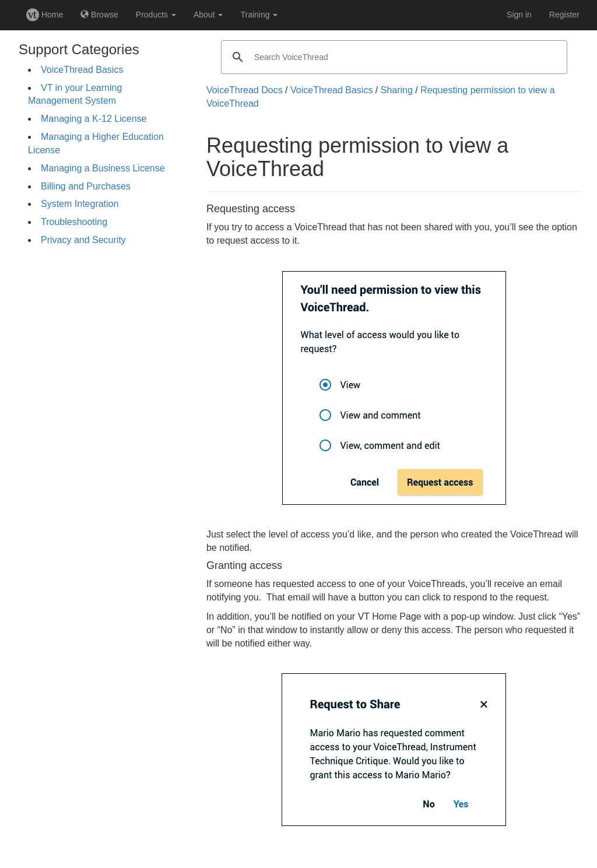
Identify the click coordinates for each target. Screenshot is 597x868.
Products (156, 15)
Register (564, 15)
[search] (392, 57)
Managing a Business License (103, 168)
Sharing (397, 90)
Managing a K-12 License (94, 119)
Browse (99, 15)
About (208, 15)
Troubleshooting (74, 222)
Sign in (519, 15)
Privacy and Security (83, 240)
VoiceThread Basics (82, 70)
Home (45, 15)
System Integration (80, 204)
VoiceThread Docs (245, 90)
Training (259, 15)
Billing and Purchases (86, 186)
